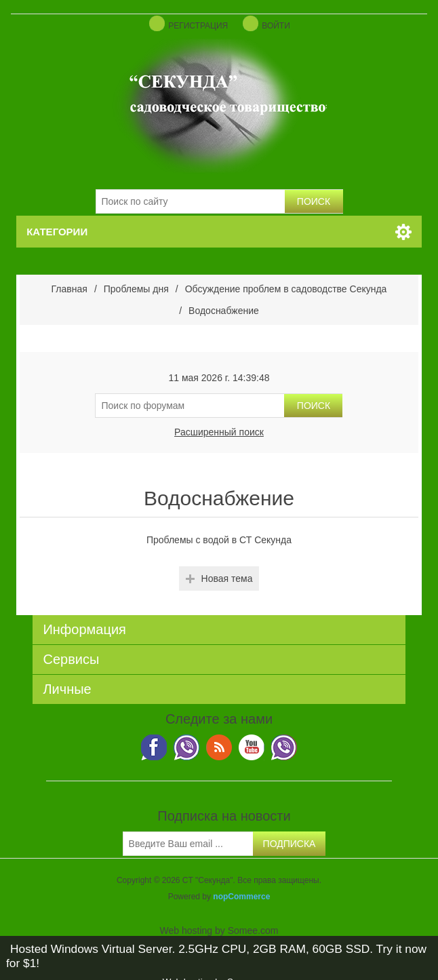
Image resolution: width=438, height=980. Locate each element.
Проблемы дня (136, 289)
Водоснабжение (224, 311)
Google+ (284, 747)
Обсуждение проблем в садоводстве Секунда (286, 289)
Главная (69, 289)
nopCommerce (241, 897)
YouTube (252, 747)
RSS (219, 747)
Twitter (186, 747)
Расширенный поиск (219, 432)
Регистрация (198, 26)
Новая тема (227, 579)
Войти (276, 26)
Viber (154, 747)
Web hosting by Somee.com (219, 930)
